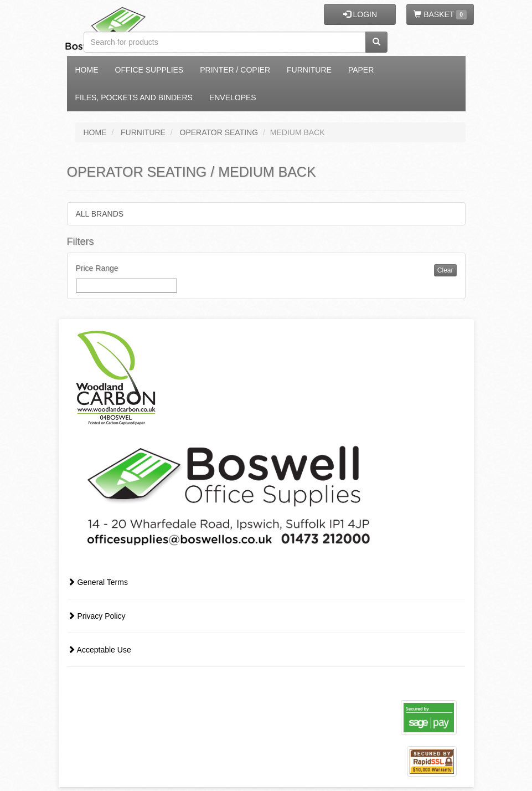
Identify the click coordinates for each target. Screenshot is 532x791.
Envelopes (233, 97)
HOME (95, 132)
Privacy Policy (97, 616)
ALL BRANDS (100, 214)
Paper (361, 70)
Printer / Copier (235, 70)
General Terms (98, 582)
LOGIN (360, 14)
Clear (445, 270)
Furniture (309, 70)
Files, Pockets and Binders (134, 97)
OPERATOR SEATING (219, 132)
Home (87, 70)
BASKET (440, 15)
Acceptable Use (99, 650)
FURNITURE (143, 132)
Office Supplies (149, 70)
